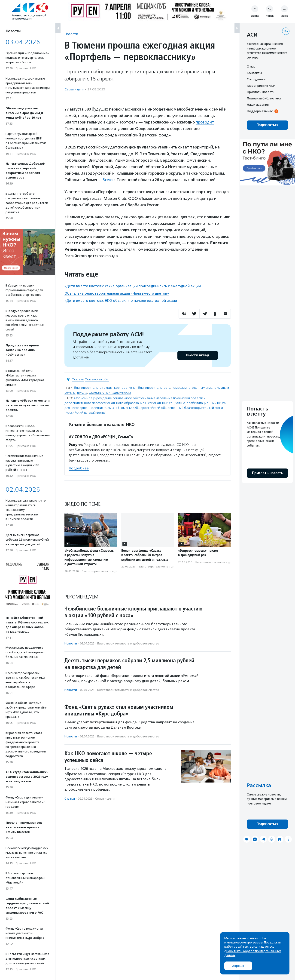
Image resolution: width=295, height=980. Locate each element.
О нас (251, 66)
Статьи (70, 798)
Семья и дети (74, 89)
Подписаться (267, 125)
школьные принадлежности (110, 392)
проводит (205, 122)
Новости (71, 34)
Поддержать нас (260, 111)
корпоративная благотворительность (142, 387)
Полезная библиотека (264, 98)
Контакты (254, 73)
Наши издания (258, 105)
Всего (108, 179)
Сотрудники (256, 79)
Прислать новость (261, 92)
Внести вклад (198, 355)
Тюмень (78, 379)
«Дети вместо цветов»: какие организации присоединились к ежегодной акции (133, 286)
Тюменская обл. (97, 379)
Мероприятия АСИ (261, 86)
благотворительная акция (93, 387)
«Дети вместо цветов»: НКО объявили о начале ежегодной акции (121, 300)
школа (82, 392)
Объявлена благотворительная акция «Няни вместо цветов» (117, 293)
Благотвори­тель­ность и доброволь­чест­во (111, 571)
